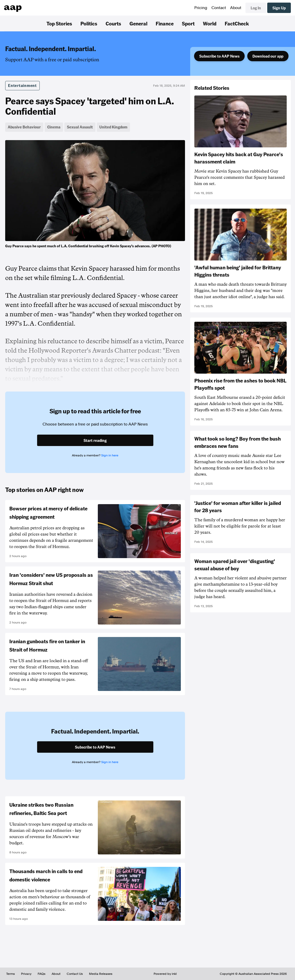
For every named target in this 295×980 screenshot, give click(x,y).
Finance (165, 23)
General (138, 23)
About (236, 8)
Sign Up (279, 8)
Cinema (54, 127)
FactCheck (237, 23)
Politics (89, 23)
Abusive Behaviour (24, 127)
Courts (113, 23)
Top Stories (59, 23)
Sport (188, 23)
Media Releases (101, 974)
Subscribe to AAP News (219, 56)
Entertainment (22, 85)
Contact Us (75, 974)
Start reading (95, 440)
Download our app (268, 56)
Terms (11, 974)
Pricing (201, 8)
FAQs (42, 974)
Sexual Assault (80, 127)
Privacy (26, 974)
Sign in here (110, 455)
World (210, 23)
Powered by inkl (165, 974)
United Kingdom (113, 127)
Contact (219, 8)
